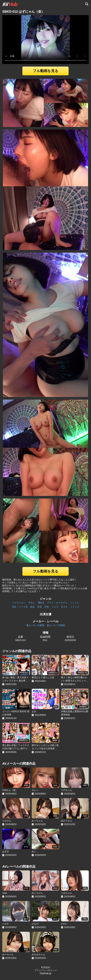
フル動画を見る (46, 71)
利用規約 (46, 967)
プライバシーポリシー (46, 970)
